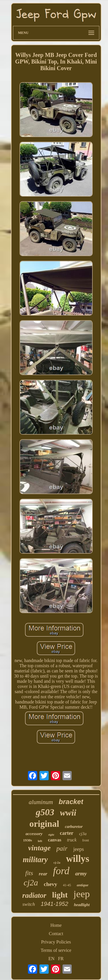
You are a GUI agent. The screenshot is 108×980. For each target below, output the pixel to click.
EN (51, 959)
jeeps (78, 849)
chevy (50, 884)
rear (43, 874)
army (81, 873)
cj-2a (57, 862)
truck (72, 840)
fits (29, 873)
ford (61, 871)
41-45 (67, 885)
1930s (28, 840)
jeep (82, 894)
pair (62, 848)
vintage (39, 848)
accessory (34, 834)
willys (78, 859)
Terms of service (56, 950)
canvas (54, 840)
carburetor (74, 827)
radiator (34, 895)
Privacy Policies (56, 942)
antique (82, 885)
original (44, 824)
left (40, 841)
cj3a (83, 834)
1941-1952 (54, 904)
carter (67, 833)
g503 (45, 812)
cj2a (31, 883)
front (86, 840)
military (35, 860)
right (51, 835)
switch (29, 904)
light (60, 895)
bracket (71, 802)
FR (61, 959)
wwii (68, 813)
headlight (82, 905)
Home (56, 925)
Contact (56, 934)
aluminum (41, 802)
